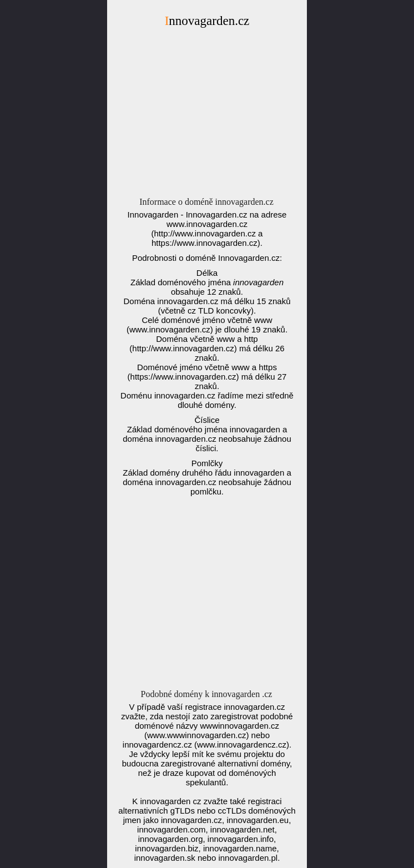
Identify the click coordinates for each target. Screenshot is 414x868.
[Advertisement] (207, 115)
